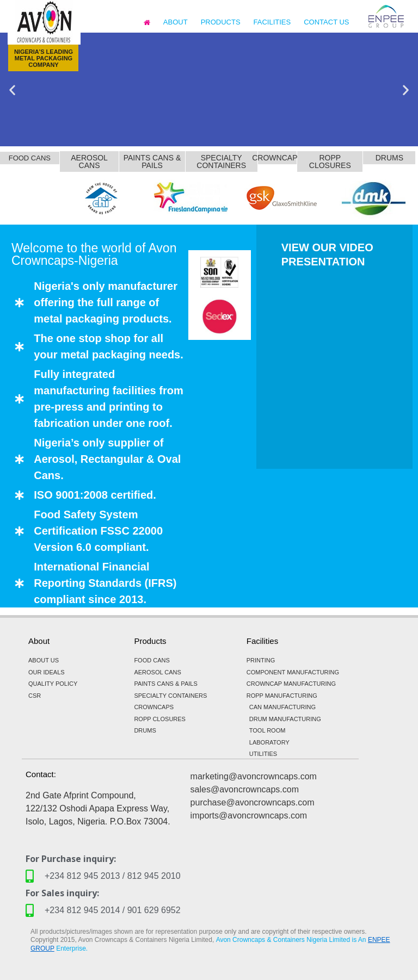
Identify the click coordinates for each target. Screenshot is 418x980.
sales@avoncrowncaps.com (245, 789)
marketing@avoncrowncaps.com (254, 776)
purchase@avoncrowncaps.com (253, 802)
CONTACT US (326, 22)
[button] (12, 89)
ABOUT (176, 22)
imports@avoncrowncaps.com (249, 815)
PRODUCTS (221, 22)
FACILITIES (272, 22)
